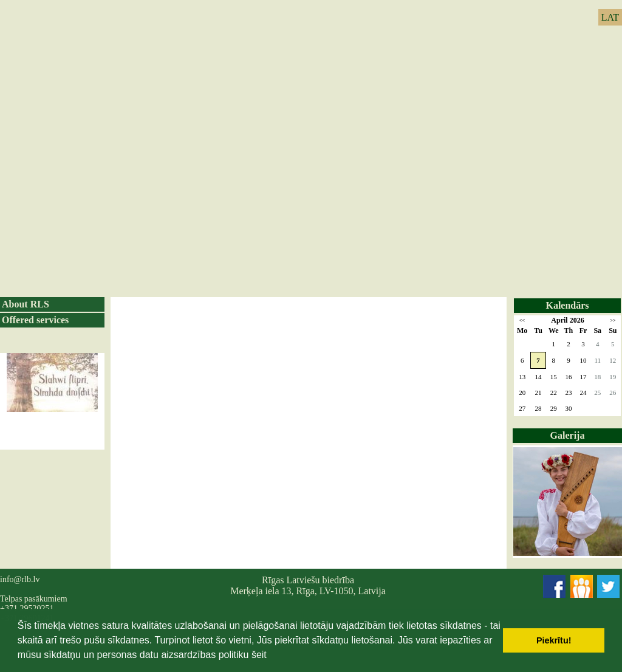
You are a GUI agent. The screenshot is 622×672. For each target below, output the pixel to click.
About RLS (26, 304)
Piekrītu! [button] (554, 640)
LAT (610, 17)
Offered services (35, 320)
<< (522, 321)
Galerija (568, 435)
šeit (259, 655)
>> (613, 321)
